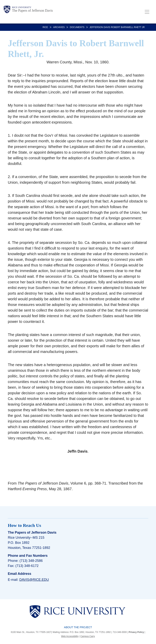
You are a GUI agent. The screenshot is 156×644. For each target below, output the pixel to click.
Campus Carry (88, 636)
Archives (59, 27)
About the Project (78, 627)
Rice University (22, 7)
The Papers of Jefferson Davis (32, 11)
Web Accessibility (70, 636)
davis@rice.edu (34, 580)
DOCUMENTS (77, 27)
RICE (45, 27)
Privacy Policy (136, 632)
